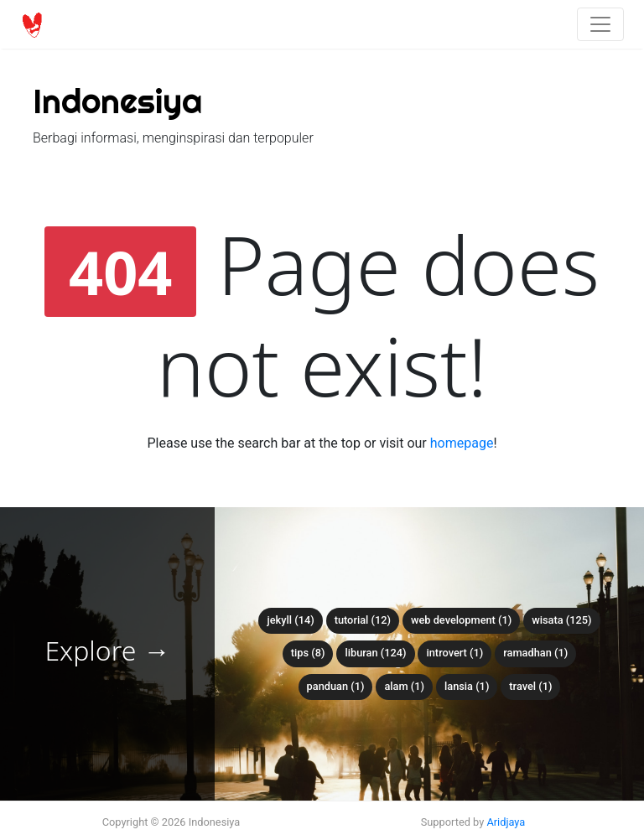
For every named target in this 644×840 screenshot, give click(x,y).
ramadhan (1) (535, 653)
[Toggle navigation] (600, 24)
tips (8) (308, 653)
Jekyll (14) (290, 620)
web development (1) (461, 620)
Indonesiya (117, 101)
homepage (462, 443)
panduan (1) (336, 686)
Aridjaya (506, 822)
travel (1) (530, 686)
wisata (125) (561, 620)
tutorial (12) (363, 620)
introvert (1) (454, 653)
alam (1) (404, 686)
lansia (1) (467, 686)
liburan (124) (375, 653)
